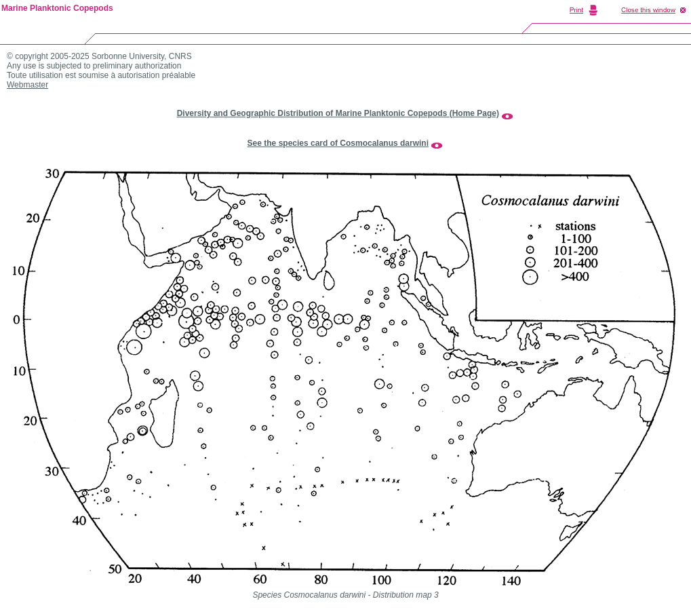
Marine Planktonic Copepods (57, 8)
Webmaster (27, 85)
